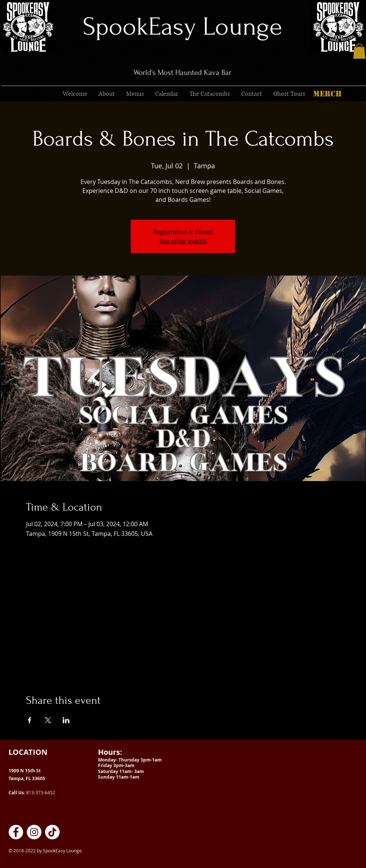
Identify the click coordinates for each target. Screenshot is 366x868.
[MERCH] (327, 94)
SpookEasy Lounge (182, 27)
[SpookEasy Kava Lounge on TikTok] (52, 832)
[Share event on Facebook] (30, 720)
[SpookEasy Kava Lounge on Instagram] (34, 832)
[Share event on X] (48, 720)
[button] (359, 51)
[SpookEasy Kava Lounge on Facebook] (16, 832)
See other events (183, 241)
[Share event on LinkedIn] (66, 720)
